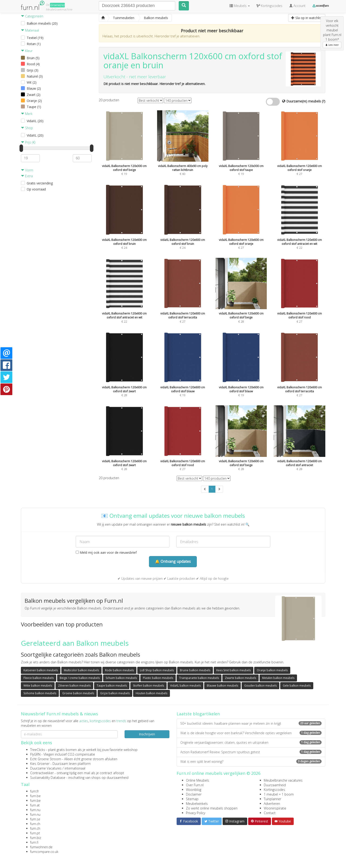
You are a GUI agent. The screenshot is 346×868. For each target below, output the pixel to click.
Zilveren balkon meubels (74, 686)
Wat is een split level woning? (251, 762)
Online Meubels (198, 780)
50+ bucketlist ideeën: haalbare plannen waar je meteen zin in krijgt (251, 723)
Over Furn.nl (195, 785)
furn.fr (35, 791)
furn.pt (35, 833)
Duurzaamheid (275, 785)
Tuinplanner (272, 799)
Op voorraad (36, 189)
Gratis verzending (40, 183)
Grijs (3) (33, 70)
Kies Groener (40, 764)
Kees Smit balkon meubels (234, 670)
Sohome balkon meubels (40, 693)
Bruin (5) (33, 58)
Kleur (27, 51)
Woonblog (194, 790)
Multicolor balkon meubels (81, 670)
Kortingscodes (274, 790)
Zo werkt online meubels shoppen (212, 808)
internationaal (75, 768)
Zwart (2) (34, 95)
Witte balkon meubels (38, 686)
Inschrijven (147, 734)
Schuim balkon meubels (121, 678)
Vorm (27, 170)
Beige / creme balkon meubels (80, 678)
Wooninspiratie (275, 808)
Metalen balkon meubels (278, 678)
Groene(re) (57, 5)
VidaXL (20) (35, 121)
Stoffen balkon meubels (148, 686)
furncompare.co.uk (44, 852)
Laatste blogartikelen (198, 714)
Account (297, 6)
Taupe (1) (34, 107)
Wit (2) (32, 82)
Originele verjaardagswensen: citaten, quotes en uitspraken (251, 742)
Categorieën (32, 16)
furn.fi (34, 842)
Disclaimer (194, 794)
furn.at (35, 805)
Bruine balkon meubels (195, 670)
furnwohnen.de (41, 847)
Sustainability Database (48, 778)
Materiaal (30, 30)
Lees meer (332, 45)
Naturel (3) (35, 76)
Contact (270, 813)
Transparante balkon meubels (199, 678)
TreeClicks (38, 750)
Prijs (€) (28, 142)
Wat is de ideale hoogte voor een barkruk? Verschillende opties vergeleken (251, 733)
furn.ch (35, 824)
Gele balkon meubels (297, 686)
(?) (324, 101)
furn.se (35, 819)
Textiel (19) (35, 38)
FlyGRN (35, 754)
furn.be (35, 796)
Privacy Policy (196, 813)
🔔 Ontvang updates (173, 561)
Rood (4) (33, 64)
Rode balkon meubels (119, 670)
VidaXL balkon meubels (185, 686)
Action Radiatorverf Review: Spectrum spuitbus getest (251, 752)
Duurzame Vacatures (46, 768)
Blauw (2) (34, 88)
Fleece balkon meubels (39, 678)
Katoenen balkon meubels (41, 670)
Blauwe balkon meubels (222, 686)
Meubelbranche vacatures (283, 780)
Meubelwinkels (197, 804)
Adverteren (272, 804)
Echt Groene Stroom (46, 759)
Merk (27, 114)
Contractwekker (42, 773)
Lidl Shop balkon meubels (157, 670)
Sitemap (192, 799)
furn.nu (35, 810)
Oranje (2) (34, 101)
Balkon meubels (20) (42, 23)
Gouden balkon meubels (260, 686)
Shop (27, 128)
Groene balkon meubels (78, 693)
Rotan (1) (34, 44)
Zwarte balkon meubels (241, 678)
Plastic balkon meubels (158, 678)
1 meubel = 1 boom (279, 794)
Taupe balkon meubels (112, 686)
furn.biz (36, 838)
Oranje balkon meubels (272, 670)
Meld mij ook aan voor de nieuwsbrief (106, 552)
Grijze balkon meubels (115, 693)
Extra (27, 176)
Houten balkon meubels (152, 693)
